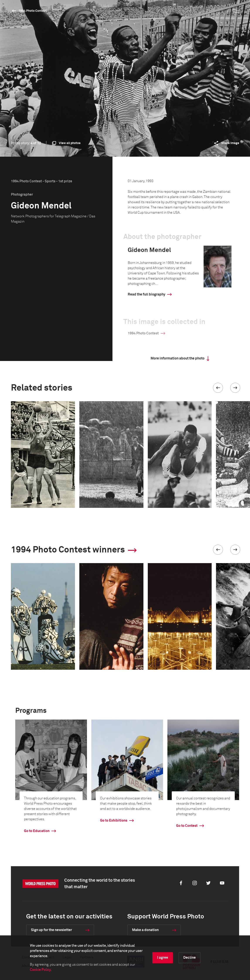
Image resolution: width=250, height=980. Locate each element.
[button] (218, 388)
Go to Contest (187, 826)
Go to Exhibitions (114, 821)
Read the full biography (146, 294)
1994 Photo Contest (33, 11)
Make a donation (145, 930)
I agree (163, 958)
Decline (190, 958)
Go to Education (37, 831)
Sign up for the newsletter (51, 930)
